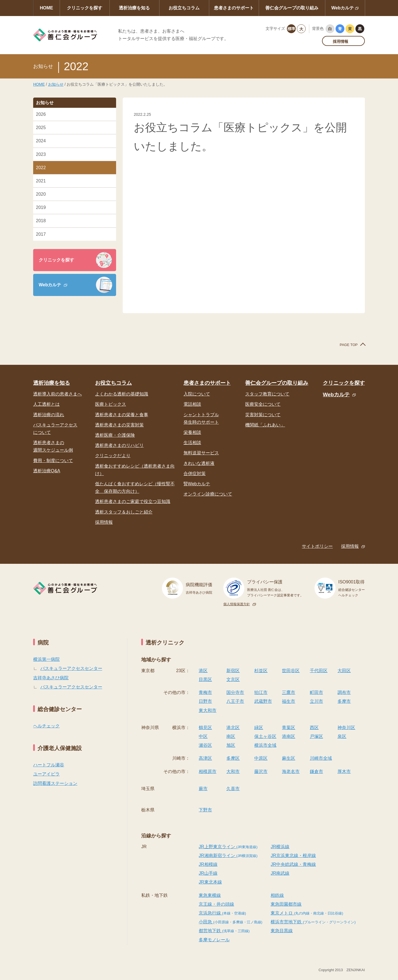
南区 (231, 736)
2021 (41, 181)
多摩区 (233, 758)
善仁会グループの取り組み (292, 8)
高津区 (205, 758)
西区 (314, 728)
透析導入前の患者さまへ (57, 394)
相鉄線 (277, 895)
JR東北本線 (210, 882)
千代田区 (319, 671)
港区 (203, 671)
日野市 (205, 701)
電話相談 (192, 404)
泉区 (342, 736)
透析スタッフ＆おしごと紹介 (124, 512)
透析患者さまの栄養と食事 (122, 415)
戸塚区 (316, 736)
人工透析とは (46, 404)
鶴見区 (205, 728)
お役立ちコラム (184, 8)
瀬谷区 (205, 745)
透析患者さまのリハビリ (119, 445)
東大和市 (208, 710)
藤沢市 (261, 771)
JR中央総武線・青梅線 (293, 864)
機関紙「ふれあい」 (265, 425)
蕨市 (203, 789)
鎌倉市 (316, 771)
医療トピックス (111, 404)
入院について (197, 394)
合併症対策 (195, 474)
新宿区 (233, 671)
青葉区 (289, 728)
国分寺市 (235, 692)
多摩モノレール (214, 940)
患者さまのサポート (234, 8)
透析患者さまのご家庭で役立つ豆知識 (133, 501)
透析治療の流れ (49, 415)
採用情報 (341, 41)
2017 (41, 234)
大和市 (233, 771)
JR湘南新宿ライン (228, 855)
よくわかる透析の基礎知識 (122, 394)
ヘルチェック (46, 726)
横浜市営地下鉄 (313, 922)
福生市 (289, 701)
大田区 (344, 671)
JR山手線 (208, 873)
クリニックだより (113, 456)
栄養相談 (192, 432)
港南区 (289, 736)
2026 (41, 114)
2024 (41, 141)
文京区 (233, 679)
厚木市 (344, 771)
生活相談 (192, 443)
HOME (46, 8)
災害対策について (263, 415)
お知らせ (56, 84)
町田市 (316, 692)
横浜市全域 (265, 745)
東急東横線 (210, 895)
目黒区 (205, 679)
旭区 (231, 745)
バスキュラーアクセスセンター (71, 668)
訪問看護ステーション (55, 783)
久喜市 (233, 789)
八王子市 (235, 701)
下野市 (205, 810)
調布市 (344, 692)
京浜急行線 (222, 913)
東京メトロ (307, 913)
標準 (291, 29)
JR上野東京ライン (228, 847)
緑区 (259, 728)
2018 (41, 221)
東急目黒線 (282, 931)
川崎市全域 (321, 758)
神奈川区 (346, 728)
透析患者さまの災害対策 (119, 425)
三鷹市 (289, 692)
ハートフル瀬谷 (49, 765)
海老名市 (291, 771)
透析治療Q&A (47, 471)
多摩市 (344, 701)
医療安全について (263, 404)
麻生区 (289, 758)
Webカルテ (343, 8)
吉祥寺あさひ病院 (51, 678)
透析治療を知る (134, 8)
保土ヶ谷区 (265, 736)
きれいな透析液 (199, 463)
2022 (41, 168)
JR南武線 (280, 873)
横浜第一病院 (46, 659)
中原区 (261, 758)
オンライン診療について (208, 494)
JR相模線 (208, 864)
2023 (41, 154)
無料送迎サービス (201, 453)
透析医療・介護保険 (115, 435)
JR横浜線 (280, 847)
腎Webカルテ (197, 484)
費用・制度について (53, 461)
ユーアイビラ (46, 774)
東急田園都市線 (286, 904)
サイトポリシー (317, 546)
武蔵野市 (263, 701)
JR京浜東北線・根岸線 (293, 855)
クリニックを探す (85, 8)
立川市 (316, 701)
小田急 (231, 922)
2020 (41, 194)
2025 (41, 128)
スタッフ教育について (267, 394)
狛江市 (261, 692)
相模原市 (208, 771)
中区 (203, 736)
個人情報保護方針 (237, 604)
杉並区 (261, 671)
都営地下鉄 (224, 931)
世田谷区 (291, 671)
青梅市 (205, 692)
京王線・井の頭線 (216, 904)
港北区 (233, 728)
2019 (41, 207)
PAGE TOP (349, 345)
